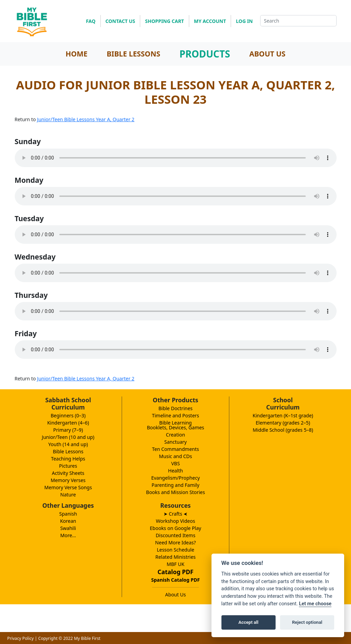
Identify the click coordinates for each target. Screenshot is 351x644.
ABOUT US (267, 54)
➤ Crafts (175, 514)
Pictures (68, 466)
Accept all (249, 622)
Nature (68, 495)
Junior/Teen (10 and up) (68, 437)
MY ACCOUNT (210, 21)
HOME (76, 54)
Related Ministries (175, 557)
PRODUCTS (205, 54)
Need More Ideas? (176, 542)
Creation (175, 435)
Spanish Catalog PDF (175, 580)
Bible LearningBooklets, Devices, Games (175, 425)
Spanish (68, 514)
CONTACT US (120, 21)
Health (175, 471)
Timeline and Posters (175, 415)
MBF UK (175, 564)
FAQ (91, 21)
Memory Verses (68, 480)
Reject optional (307, 622)
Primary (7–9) (68, 430)
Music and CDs (176, 456)
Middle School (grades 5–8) (283, 430)
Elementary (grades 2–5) (283, 423)
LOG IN (244, 21)
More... (68, 535)
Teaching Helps (68, 459)
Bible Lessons (68, 451)
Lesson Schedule (175, 550)
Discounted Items (175, 535)
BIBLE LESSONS (133, 54)
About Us (175, 595)
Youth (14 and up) (68, 444)
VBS (175, 463)
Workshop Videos (175, 521)
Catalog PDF (176, 572)
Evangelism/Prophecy (175, 478)
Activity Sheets (68, 473)
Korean (68, 521)
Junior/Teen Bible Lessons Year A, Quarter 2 (86, 119)
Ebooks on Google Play (175, 528)
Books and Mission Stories (175, 492)
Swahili (68, 528)
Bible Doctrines (175, 408)
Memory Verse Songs (68, 487)
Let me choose (315, 604)
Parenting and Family (175, 485)
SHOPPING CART (164, 21)
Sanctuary (175, 442)
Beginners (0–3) (68, 415)
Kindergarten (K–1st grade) (283, 415)
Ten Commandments (175, 449)
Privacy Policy (20, 638)
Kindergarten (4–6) (68, 423)
